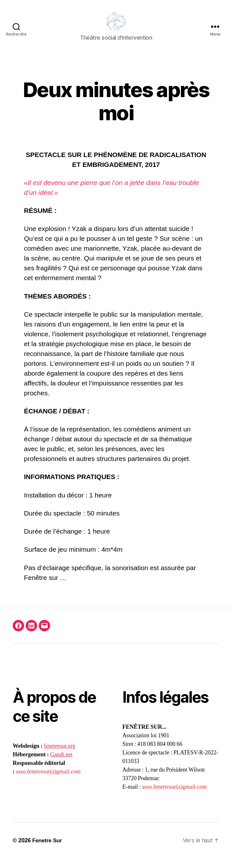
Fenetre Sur (47, 850)
